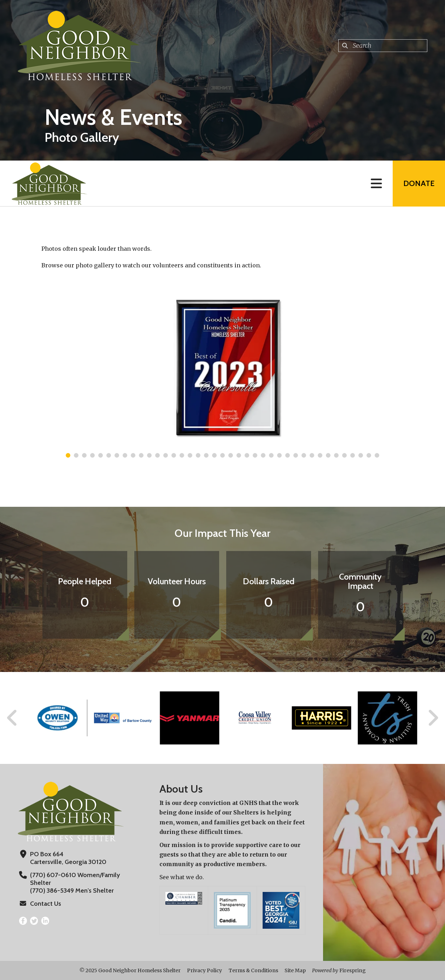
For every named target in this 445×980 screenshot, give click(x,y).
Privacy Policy (204, 970)
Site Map (295, 970)
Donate (419, 183)
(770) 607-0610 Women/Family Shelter (75, 879)
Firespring (353, 970)
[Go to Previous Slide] (12, 718)
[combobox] (383, 46)
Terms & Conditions (253, 970)
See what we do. (182, 877)
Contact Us (46, 904)
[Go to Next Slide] (433, 718)
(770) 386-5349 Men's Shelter (72, 891)
